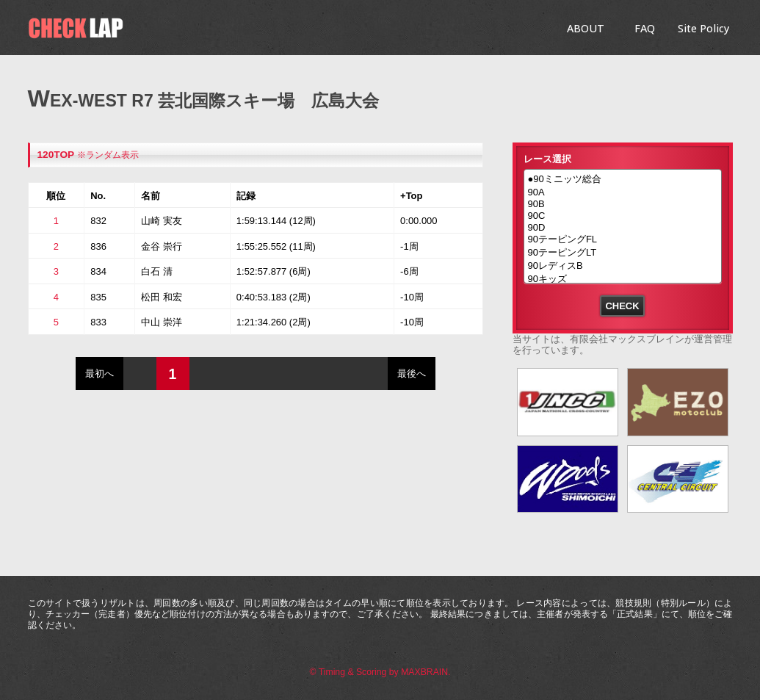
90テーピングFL (623, 240)
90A (623, 192)
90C (623, 216)
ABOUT (586, 28)
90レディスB (623, 267)
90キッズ (623, 280)
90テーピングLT (623, 253)
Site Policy (703, 28)
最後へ (412, 374)
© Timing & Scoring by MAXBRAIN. (380, 672)
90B (623, 204)
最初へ (99, 374)
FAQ (645, 28)
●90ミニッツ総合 (623, 180)
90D (623, 228)
